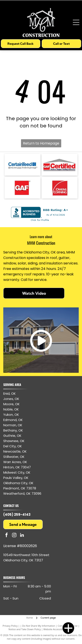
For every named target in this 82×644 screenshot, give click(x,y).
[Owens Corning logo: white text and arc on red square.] (60, 188)
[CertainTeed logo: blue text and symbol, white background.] (22, 165)
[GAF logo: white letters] (22, 188)
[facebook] (7, 536)
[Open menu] (76, 22)
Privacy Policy (10, 626)
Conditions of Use (68, 626)
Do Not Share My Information (39, 626)
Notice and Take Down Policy (25, 629)
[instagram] (14, 536)
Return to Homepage (41, 143)
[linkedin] (22, 536)
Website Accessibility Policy (58, 629)
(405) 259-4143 (17, 515)
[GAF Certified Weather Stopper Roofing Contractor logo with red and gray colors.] (60, 165)
